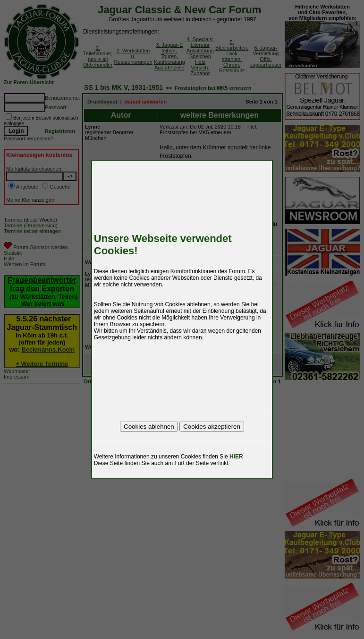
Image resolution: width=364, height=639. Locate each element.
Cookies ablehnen (149, 427)
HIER (236, 457)
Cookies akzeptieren (212, 427)
